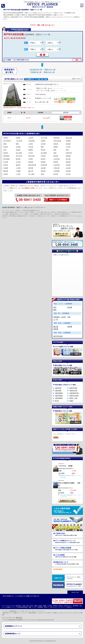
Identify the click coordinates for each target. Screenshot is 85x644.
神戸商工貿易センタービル (42, 79)
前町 (67, 150)
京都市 (71, 401)
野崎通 (68, 156)
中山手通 (44, 138)
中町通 (31, 147)
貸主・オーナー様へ (20, 611)
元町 (69, 317)
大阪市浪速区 (59, 396)
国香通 (43, 162)
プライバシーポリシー (31, 611)
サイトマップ (41, 611)
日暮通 (6, 168)
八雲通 (18, 168)
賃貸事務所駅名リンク (13, 634)
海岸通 (18, 38)
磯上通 (13, 38)
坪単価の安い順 (36, 72)
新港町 (6, 153)
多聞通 (68, 141)
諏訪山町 (69, 138)
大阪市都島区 (59, 398)
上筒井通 (56, 159)
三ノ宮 (56, 319)
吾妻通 (68, 165)
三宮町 (31, 144)
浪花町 (18, 150)
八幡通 (18, 171)
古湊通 (18, 147)
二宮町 (18, 174)
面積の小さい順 (50, 70)
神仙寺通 (31, 156)
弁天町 (31, 153)
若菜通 (68, 171)
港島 (55, 153)
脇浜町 (18, 165)
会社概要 (12, 611)
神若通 (56, 162)
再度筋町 (56, 138)
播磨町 (31, 150)
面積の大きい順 (49, 72)
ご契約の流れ (5, 613)
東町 (42, 147)
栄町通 (56, 144)
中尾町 (31, 159)
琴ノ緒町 (31, 174)
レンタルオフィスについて (64, 613)
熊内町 (18, 159)
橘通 (5, 144)
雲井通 (56, 174)
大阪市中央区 (73, 388)
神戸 (55, 307)
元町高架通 (57, 141)
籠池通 (56, 156)
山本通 (31, 138)
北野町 (18, 138)
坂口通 (68, 159)
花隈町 (43, 141)
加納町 (6, 138)
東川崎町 (44, 153)
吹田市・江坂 (73, 398)
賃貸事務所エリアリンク (14, 626)
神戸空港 (19, 156)
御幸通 (23, 38)
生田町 (6, 174)
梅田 (55, 310)
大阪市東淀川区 (74, 393)
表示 (77, 60)
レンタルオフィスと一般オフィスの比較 (46, 613)
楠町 (17, 144)
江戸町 (68, 147)
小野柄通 (56, 171)
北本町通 (56, 165)
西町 (55, 150)
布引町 (68, 174)
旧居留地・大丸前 (60, 317)
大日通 (18, 162)
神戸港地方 (7, 141)
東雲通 (31, 168)
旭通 (42, 174)
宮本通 (6, 162)
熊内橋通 (6, 159)
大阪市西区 (58, 391)
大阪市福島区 (59, 393)
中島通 (43, 156)
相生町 (6, 147)
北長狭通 (31, 141)
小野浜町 (56, 168)
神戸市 (57, 401)
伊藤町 (56, 147)
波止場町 (19, 153)
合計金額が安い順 (36, 70)
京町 (5, 150)
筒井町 (6, 165)
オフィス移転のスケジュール (17, 613)
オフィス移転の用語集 (30, 613)
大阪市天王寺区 (74, 396)
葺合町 (43, 159)
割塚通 (31, 162)
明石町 (43, 150)
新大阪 (70, 307)
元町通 (43, 144)
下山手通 (19, 141)
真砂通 (43, 168)
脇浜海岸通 (32, 165)
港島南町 (6, 156)
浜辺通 (68, 168)
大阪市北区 (58, 388)
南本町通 (44, 165)
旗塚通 (68, 162)
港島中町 (69, 153)
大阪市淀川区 (73, 391)
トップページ (5, 611)
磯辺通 (6, 171)
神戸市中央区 (58, 336)
